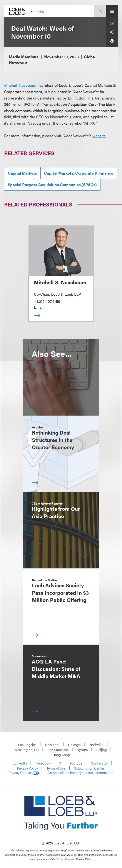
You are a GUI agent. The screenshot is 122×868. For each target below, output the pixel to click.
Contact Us (99, 763)
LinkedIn (20, 763)
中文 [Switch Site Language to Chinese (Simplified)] (42, 11)
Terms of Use (56, 768)
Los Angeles (27, 745)
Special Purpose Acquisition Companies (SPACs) (52, 185)
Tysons (83, 750)
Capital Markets (22, 173)
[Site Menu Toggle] (112, 11)
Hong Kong (61, 755)
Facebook (43, 763)
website (99, 136)
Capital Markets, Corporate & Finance (79, 173)
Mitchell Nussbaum (21, 85)
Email (39, 307)
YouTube (76, 763)
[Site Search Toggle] (100, 11)
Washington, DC (27, 750)
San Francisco (58, 750)
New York (52, 745)
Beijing (102, 750)
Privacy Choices (24, 773)
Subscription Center (89, 768)
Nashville (96, 745)
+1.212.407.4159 (47, 301)
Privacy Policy (27, 768)
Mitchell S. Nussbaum (60, 282)
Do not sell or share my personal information (81, 773)
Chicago (74, 745)
